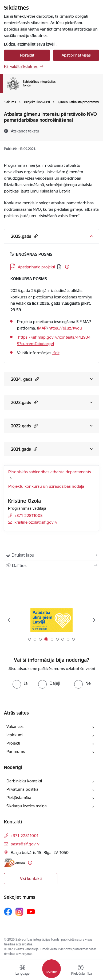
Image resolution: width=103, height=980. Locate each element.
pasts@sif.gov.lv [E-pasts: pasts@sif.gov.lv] (25, 844)
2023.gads (24, 402)
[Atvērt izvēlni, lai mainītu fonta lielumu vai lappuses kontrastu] (81, 971)
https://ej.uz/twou (65, 328)
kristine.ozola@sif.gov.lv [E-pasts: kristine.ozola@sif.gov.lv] (36, 522)
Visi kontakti (31, 879)
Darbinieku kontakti (24, 781)
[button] (35, 236)
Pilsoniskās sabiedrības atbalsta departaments (50, 472)
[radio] (20, 683)
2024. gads (25, 379)
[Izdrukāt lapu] (51, 555)
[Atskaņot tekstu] (25, 131)
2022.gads (24, 426)
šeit (56, 353)
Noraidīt (27, 55)
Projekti (13, 743)
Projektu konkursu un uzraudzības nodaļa (46, 486)
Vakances (15, 726)
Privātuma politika (22, 789)
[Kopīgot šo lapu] (51, 565)
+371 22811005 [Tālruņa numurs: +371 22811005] (29, 515)
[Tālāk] (94, 620)
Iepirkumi (15, 735)
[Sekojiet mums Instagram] (19, 911)
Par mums (16, 751)
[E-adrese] (15, 863)
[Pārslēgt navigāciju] (51, 969)
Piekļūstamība (19, 798)
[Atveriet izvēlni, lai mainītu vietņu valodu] (22, 971)
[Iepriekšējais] (9, 620)
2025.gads (24, 236)
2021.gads (24, 449)
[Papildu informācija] (67, 267)
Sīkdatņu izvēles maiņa (27, 806)
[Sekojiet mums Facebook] (8, 912)
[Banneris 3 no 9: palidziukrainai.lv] (51, 620)
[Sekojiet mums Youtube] (31, 911)
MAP (42, 328)
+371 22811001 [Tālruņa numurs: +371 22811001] (25, 836)
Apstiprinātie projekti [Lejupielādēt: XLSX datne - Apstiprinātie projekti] (36, 267)
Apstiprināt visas (76, 55)
